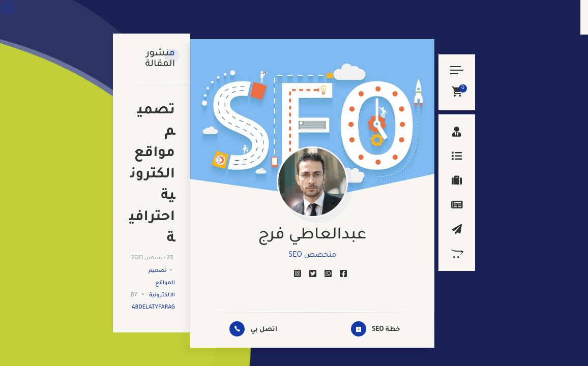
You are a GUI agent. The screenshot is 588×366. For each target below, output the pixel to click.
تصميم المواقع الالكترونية (183, 120)
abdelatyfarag (117, 120)
